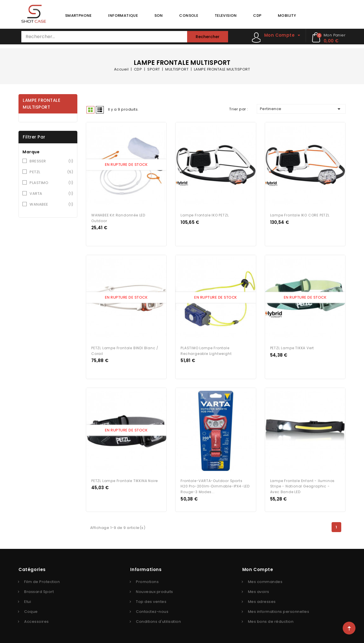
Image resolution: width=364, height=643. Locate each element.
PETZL (51, 172)
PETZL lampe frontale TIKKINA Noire (125, 479)
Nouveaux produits (155, 590)
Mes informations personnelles (279, 610)
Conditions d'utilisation (158, 620)
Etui (28, 600)
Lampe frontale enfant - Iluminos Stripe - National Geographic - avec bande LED (303, 485)
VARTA (51, 194)
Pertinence (301, 109)
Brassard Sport (39, 590)
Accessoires (37, 620)
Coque (31, 610)
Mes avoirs (259, 590)
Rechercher (208, 37)
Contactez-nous (152, 610)
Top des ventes (151, 600)
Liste (100, 110)
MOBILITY (287, 15)
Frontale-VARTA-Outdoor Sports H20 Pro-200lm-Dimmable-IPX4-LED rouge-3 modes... (215, 485)
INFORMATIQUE (123, 15)
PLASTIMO (51, 183)
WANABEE (51, 204)
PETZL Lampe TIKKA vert (292, 347)
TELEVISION (226, 15)
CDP (257, 15)
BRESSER (51, 161)
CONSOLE (189, 15)
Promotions (147, 580)
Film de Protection (42, 580)
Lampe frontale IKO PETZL (205, 215)
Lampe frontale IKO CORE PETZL (300, 215)
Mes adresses (262, 600)
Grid (90, 110)
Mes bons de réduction (271, 620)
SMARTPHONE (78, 15)
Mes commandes (265, 580)
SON (159, 15)
